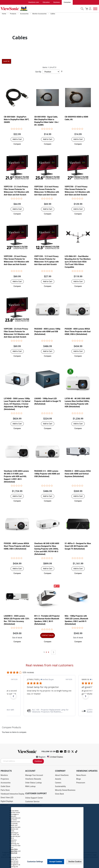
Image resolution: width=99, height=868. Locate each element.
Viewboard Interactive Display (12, 794)
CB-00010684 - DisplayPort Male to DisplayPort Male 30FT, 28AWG (16, 120)
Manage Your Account (34, 775)
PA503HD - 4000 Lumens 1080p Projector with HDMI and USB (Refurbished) (47, 332)
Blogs (79, 779)
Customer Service (32, 802)
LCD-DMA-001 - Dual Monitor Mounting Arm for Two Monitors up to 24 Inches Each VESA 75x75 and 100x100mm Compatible (78, 262)
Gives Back (59, 794)
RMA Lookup (30, 787)
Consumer (67, 2)
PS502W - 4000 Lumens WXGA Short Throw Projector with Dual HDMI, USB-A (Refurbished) (78, 332)
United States (55, 757)
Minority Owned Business (65, 790)
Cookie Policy (14, 851)
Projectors (5, 779)
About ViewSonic (62, 775)
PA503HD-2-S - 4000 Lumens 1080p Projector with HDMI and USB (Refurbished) (47, 474)
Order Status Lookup (33, 783)
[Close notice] (80, 862)
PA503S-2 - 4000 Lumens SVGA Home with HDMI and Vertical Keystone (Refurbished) (78, 474)
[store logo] (40, 9)
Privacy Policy (14, 849)
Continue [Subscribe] (38, 761)
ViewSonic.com (34, 2)
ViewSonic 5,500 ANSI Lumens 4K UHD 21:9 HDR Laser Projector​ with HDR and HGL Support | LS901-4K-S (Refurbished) (16, 477)
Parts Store (5, 790)
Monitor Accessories (40, 14)
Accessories (24, 14)
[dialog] (49, 836)
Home (4, 14)
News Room (81, 775)
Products (13, 14)
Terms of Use (13, 853)
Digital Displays (7, 801)
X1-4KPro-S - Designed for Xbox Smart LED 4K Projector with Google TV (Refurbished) (78, 546)
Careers (58, 783)
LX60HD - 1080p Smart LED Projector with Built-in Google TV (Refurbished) (48, 401)
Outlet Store (5, 787)
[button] (17, 144)
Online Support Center (34, 798)
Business (57, 2)
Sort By (38, 72)
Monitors (4, 775)
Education (46, 2)
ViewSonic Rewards (33, 779)
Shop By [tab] (7, 61)
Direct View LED (7, 798)
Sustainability (60, 787)
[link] (49, 711)
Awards (58, 779)
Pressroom (81, 783)
